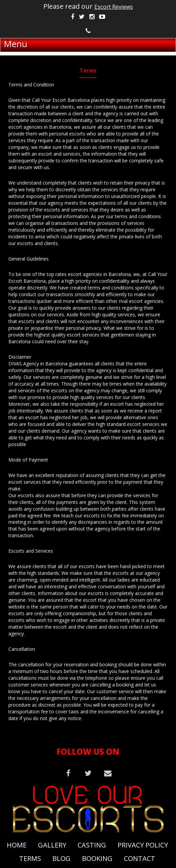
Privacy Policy (143, 845)
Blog (61, 858)
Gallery (52, 845)
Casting (92, 845)
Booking (97, 858)
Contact (140, 858)
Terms (30, 858)
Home (17, 845)
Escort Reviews (114, 7)
